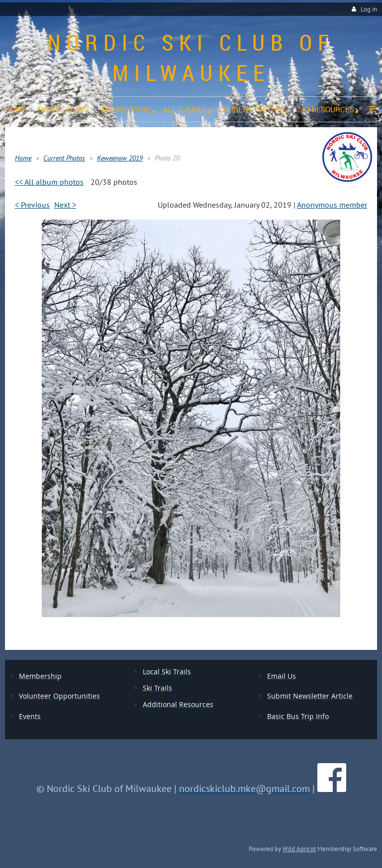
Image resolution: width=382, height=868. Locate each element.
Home (23, 158)
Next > (65, 205)
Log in (369, 9)
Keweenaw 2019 (120, 158)
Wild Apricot (299, 849)
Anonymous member (332, 205)
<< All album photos (49, 182)
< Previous (32, 205)
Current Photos (64, 158)
